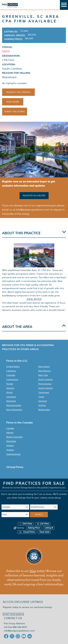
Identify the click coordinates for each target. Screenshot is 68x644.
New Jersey (44, 367)
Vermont (43, 401)
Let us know (45, 494)
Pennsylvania (45, 384)
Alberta (10, 433)
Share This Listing (15, 112)
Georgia (10, 388)
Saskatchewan (13, 454)
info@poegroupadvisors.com (19, 631)
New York (43, 375)
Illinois (9, 392)
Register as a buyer (34, 196)
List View (43, 524)
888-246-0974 (20, 627)
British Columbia (14, 437)
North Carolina (45, 380)
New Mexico (45, 371)
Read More (13, 102)
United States (13, 367)
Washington (44, 410)
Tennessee (44, 392)
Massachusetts (14, 405)
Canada (10, 428)
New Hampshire (14, 410)
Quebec (10, 450)
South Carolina (46, 388)
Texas (41, 397)
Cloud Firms (27, 532)
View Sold (44, 532)
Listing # (49, 528)
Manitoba (11, 441)
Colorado (11, 375)
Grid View (26, 524)
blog (33, 571)
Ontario (10, 446)
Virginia (42, 405)
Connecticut (12, 380)
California (11, 371)
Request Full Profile (18, 92)
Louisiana (11, 397)
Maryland (11, 401)
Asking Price (34, 528)
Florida (10, 384)
